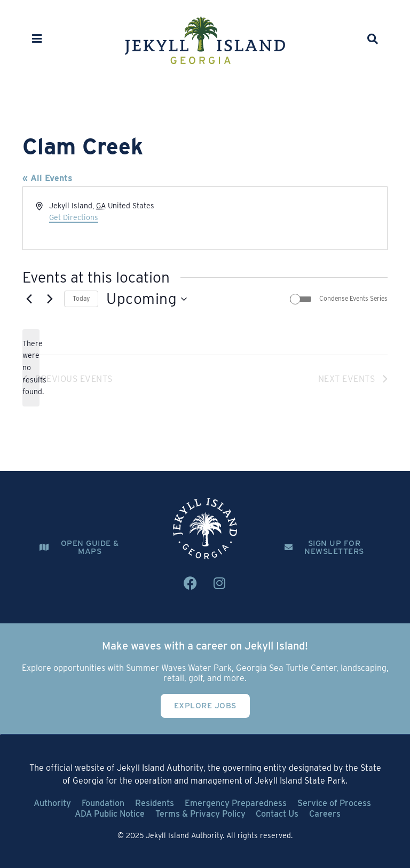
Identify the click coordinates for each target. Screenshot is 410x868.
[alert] (31, 368)
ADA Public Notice (110, 814)
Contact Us (278, 814)
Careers (325, 814)
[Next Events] (50, 299)
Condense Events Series (353, 298)
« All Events (48, 178)
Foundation (103, 803)
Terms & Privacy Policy (200, 814)
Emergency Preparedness (236, 803)
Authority (52, 803)
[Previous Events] (29, 299)
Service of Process (334, 803)
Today (81, 298)
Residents (155, 803)
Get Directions (74, 217)
